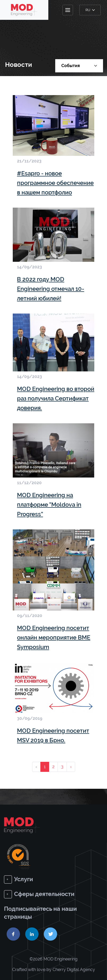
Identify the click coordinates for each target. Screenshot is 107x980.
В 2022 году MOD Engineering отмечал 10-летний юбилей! (51, 289)
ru (90, 10)
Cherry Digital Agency (74, 970)
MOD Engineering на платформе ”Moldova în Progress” (49, 505)
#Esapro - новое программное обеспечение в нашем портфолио (55, 183)
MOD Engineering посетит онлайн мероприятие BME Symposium (54, 637)
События (79, 66)
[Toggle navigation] (68, 10)
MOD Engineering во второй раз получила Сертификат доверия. (56, 398)
